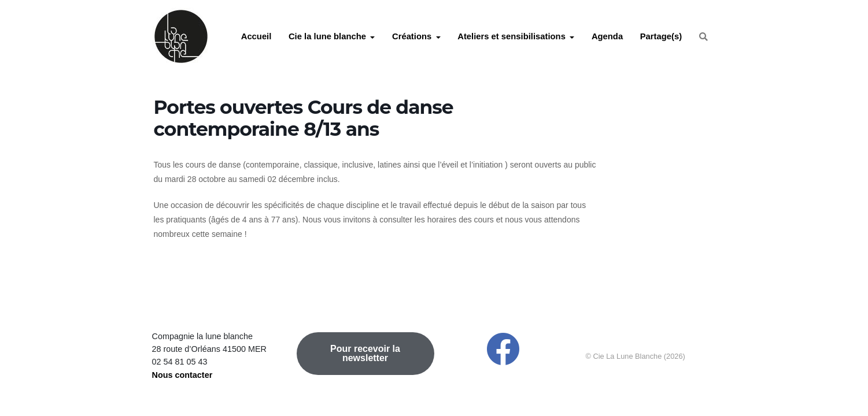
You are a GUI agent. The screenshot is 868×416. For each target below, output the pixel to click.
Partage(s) (661, 36)
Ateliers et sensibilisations (511, 36)
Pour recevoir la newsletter (365, 353)
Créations (412, 36)
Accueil (256, 36)
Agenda (607, 36)
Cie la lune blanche (327, 36)
